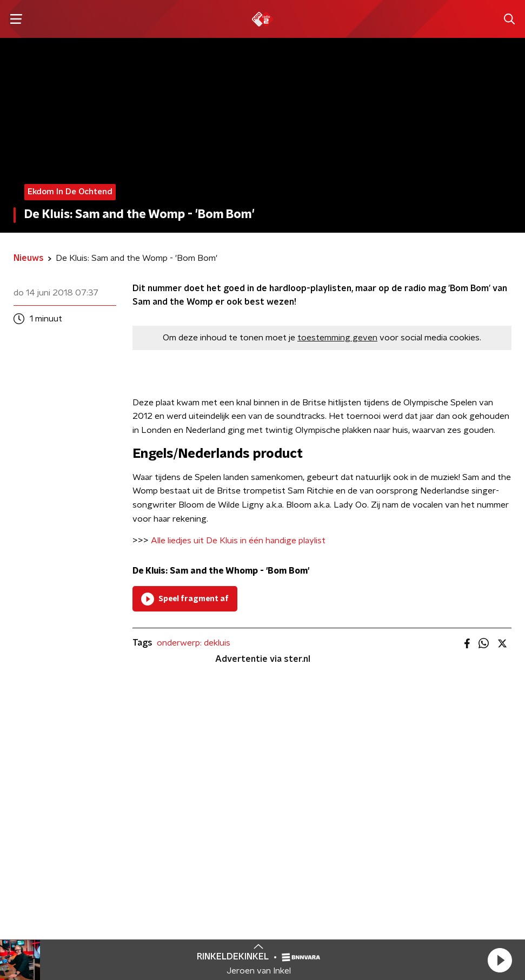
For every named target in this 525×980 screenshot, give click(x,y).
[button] (500, 960)
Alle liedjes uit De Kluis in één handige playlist (238, 541)
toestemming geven (337, 338)
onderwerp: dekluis (194, 643)
